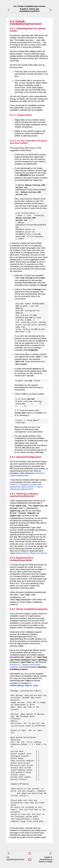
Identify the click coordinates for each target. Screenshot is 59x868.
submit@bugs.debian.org (24, 686)
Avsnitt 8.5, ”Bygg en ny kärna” (33, 553)
